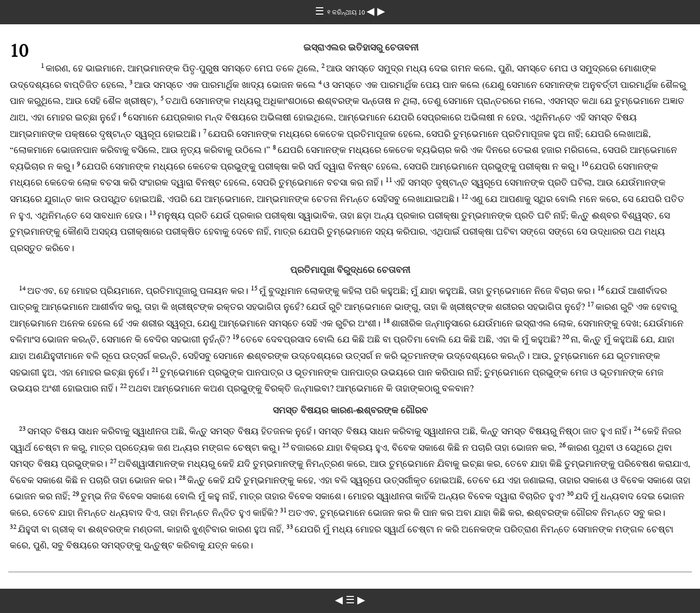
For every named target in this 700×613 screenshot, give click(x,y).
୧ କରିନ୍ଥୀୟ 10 (347, 12)
